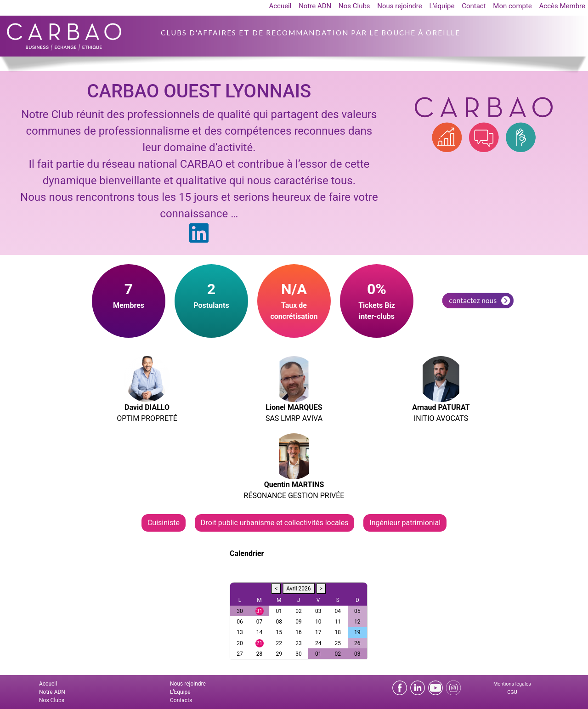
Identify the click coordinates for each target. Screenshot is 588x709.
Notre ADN (315, 6)
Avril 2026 (298, 589)
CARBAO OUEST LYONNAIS (199, 91)
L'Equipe (180, 692)
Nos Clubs (354, 6)
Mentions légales (512, 684)
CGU (512, 692)
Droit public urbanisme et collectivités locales (275, 523)
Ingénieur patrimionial (405, 523)
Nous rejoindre (399, 6)
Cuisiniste (164, 523)
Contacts (181, 700)
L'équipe (442, 6)
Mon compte (512, 6)
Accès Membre (562, 6)
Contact (474, 6)
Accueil (280, 6)
